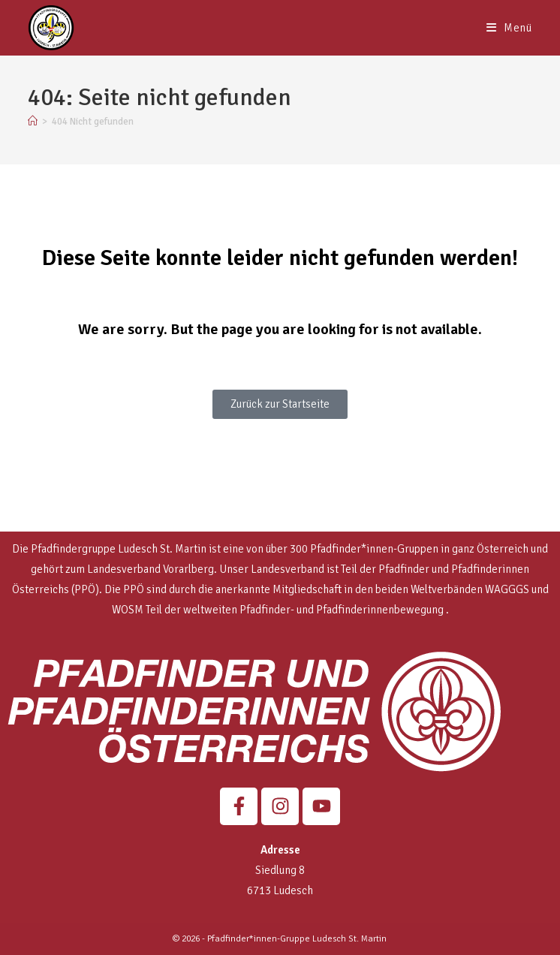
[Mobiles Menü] (509, 28)
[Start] (33, 122)
